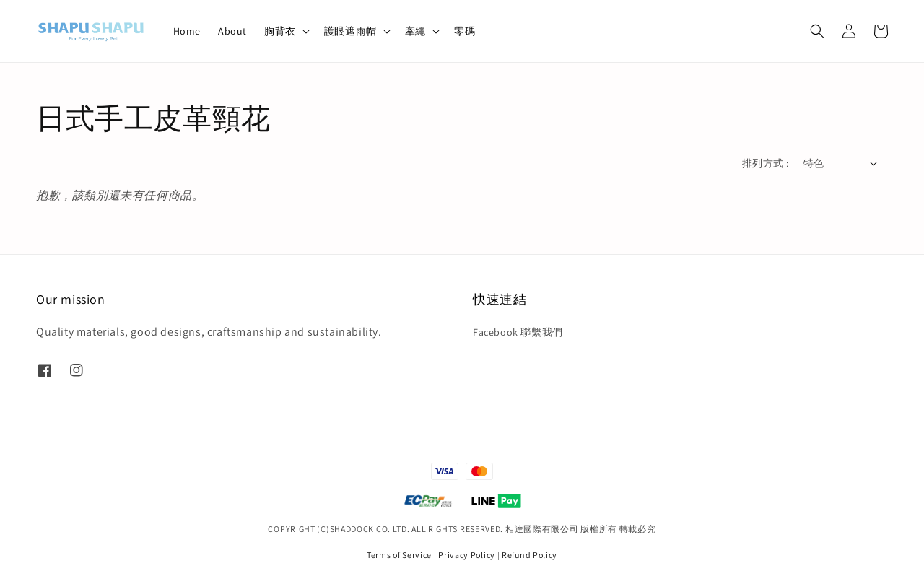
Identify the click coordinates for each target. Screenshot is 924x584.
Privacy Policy (467, 555)
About (232, 31)
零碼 (465, 31)
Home (187, 31)
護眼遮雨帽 (350, 31)
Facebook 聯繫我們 (518, 332)
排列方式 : (765, 163)
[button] (817, 31)
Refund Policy (529, 555)
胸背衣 (280, 31)
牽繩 (415, 31)
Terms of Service (399, 555)
